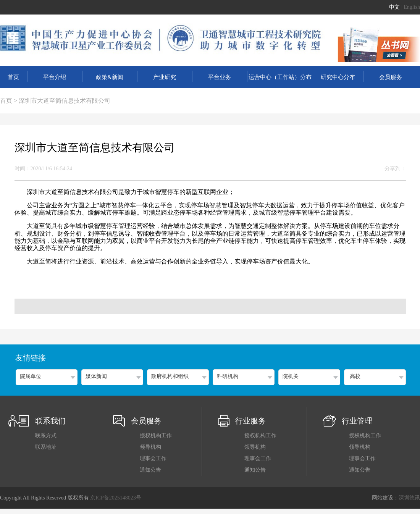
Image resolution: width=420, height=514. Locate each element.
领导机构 (150, 447)
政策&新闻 (110, 77)
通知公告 (150, 470)
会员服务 (391, 77)
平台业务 (220, 77)
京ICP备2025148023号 (116, 498)
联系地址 (46, 447)
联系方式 (46, 436)
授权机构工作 (156, 436)
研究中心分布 (338, 77)
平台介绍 (55, 77)
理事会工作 (153, 458)
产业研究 (165, 77)
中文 (394, 7)
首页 (13, 77)
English (412, 7)
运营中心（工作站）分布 (280, 77)
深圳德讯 (409, 498)
